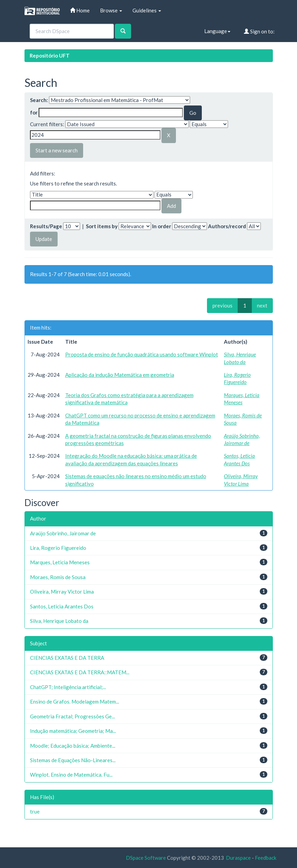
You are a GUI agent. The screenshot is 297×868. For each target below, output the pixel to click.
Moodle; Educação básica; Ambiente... (73, 746)
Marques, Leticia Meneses (60, 562)
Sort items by (102, 226)
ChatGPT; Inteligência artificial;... (68, 687)
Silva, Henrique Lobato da (59, 621)
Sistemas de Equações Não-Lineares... (73, 760)
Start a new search (57, 150)
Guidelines (147, 10)
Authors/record (227, 226)
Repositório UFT (50, 55)
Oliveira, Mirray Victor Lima (62, 592)
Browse (111, 10)
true (35, 811)
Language (217, 31)
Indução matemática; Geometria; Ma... (73, 731)
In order (162, 226)
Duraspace (238, 858)
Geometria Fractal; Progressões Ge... (72, 716)
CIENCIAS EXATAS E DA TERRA (67, 658)
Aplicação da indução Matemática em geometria (120, 375)
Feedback (266, 858)
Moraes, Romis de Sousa (58, 577)
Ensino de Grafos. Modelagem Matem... (75, 702)
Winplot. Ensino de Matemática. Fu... (71, 775)
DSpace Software (146, 858)
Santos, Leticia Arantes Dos (62, 606)
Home (80, 10)
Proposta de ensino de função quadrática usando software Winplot (142, 354)
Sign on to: (259, 31)
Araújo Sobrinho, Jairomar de (63, 533)
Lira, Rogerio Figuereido (58, 548)
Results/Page (46, 226)
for (34, 112)
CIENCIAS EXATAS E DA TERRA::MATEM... (80, 672)
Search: (39, 100)
